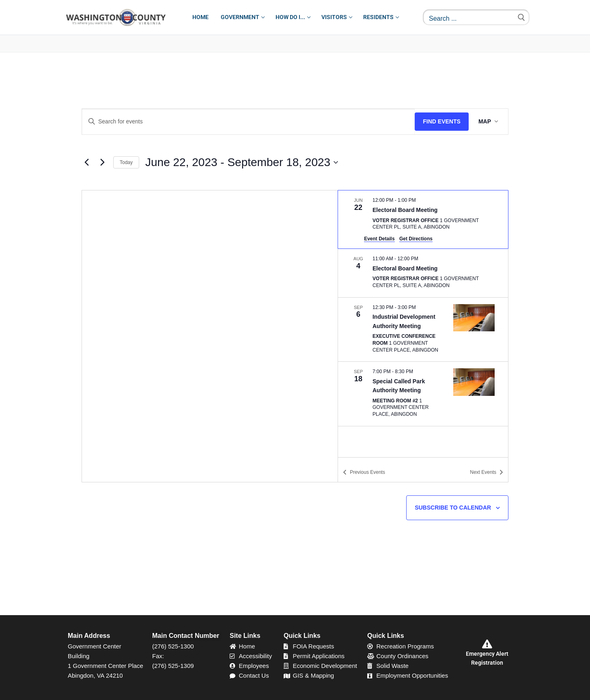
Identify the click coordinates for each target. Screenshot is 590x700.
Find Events (442, 121)
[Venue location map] (210, 336)
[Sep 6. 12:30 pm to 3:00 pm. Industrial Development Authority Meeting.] (423, 330)
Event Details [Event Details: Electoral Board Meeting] (379, 239)
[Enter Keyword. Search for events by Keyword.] (248, 122)
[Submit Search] (521, 17)
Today (126, 162)
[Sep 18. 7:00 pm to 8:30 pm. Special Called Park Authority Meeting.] (423, 394)
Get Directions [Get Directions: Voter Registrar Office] (416, 239)
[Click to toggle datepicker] (242, 163)
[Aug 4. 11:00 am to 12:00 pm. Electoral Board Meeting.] (423, 273)
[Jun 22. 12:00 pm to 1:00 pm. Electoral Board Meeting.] (423, 219)
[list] (423, 324)
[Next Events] (102, 162)
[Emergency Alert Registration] (487, 644)
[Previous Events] (86, 162)
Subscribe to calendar (453, 508)
